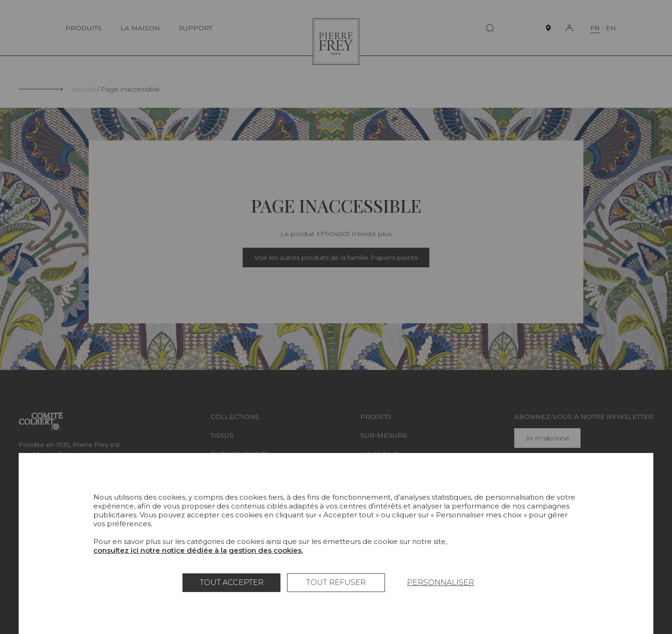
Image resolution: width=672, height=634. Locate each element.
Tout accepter (232, 582)
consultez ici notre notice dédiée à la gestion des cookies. (198, 550)
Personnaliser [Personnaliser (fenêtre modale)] (441, 582)
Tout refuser (336, 582)
